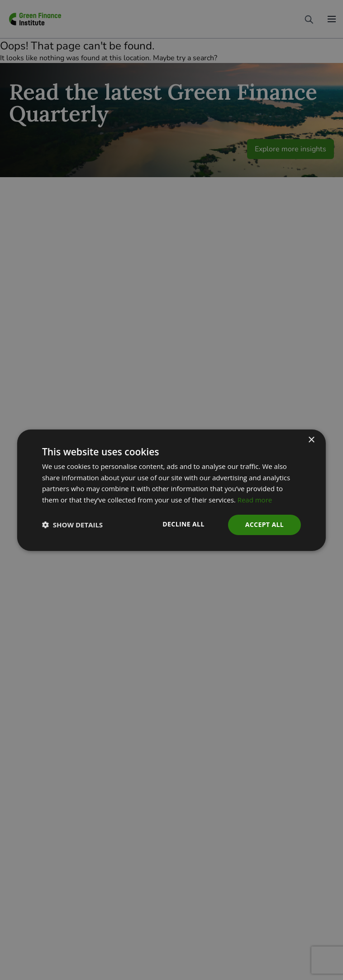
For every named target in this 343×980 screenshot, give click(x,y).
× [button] (311, 440)
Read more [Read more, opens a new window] (255, 500)
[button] (72, 525)
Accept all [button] (264, 524)
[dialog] (171, 490)
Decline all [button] (183, 524)
